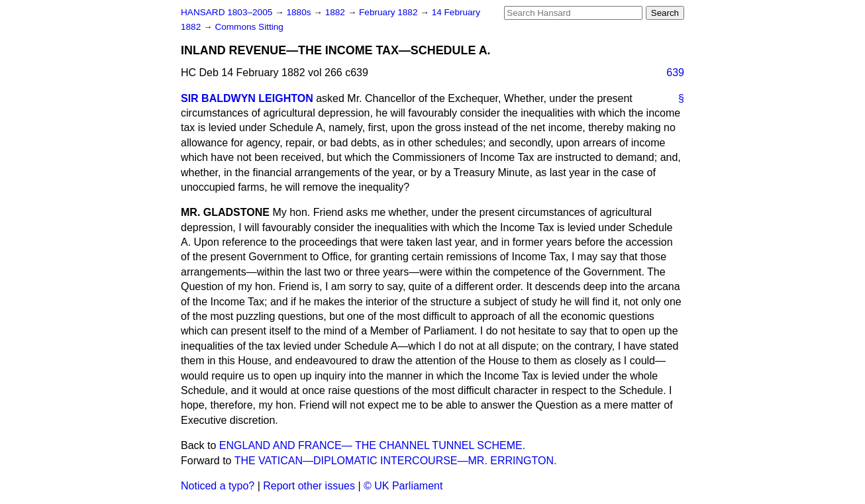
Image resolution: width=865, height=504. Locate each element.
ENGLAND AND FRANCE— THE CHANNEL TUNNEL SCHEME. (372, 445)
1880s (300, 12)
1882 (336, 12)
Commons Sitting (249, 27)
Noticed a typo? (218, 486)
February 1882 (389, 12)
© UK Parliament (403, 486)
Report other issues (309, 486)
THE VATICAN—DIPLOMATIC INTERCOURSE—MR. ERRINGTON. (396, 461)
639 (675, 73)
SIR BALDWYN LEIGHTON (247, 98)
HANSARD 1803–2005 (227, 12)
